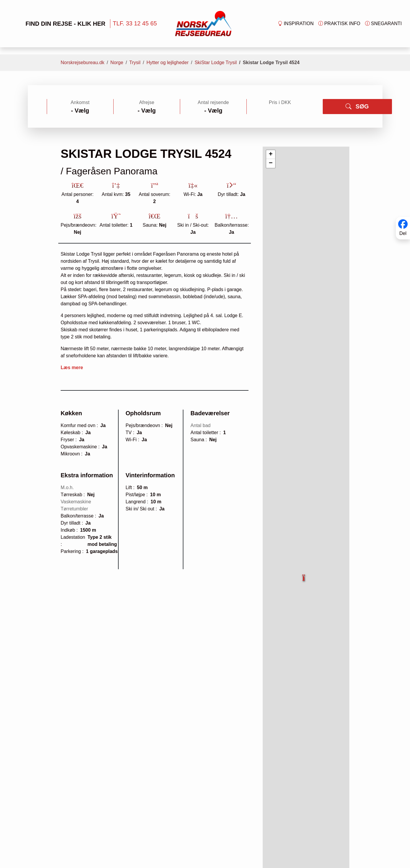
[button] (304, 574)
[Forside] (203, 23)
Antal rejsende (213, 102)
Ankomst (80, 102)
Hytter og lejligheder (167, 63)
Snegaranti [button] (383, 24)
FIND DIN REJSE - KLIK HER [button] (56, 23)
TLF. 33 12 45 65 (135, 23)
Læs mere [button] (72, 368)
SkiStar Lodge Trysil (216, 63)
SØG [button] (357, 106)
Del (403, 233)
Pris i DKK (280, 102)
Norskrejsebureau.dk (83, 63)
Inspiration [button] (296, 24)
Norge (117, 63)
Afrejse (147, 102)
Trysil (135, 63)
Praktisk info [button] (339, 24)
